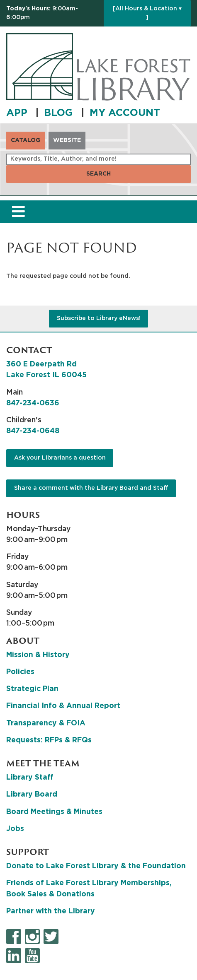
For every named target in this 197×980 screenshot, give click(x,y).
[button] (53, 13)
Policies (20, 672)
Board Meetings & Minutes (54, 812)
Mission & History (38, 655)
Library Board (32, 795)
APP (18, 113)
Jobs (15, 829)
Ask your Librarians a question (60, 458)
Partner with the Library (51, 911)
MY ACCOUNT (125, 113)
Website (67, 140)
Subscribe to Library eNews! (99, 318)
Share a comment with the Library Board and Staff (91, 488)
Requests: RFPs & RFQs (49, 740)
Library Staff (30, 778)
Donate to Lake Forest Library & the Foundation (96, 866)
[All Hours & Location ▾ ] (147, 13)
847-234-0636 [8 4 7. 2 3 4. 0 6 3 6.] (33, 403)
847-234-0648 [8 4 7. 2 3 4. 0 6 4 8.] (33, 431)
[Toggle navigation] (18, 212)
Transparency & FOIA (46, 723)
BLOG (60, 113)
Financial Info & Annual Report (63, 706)
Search (98, 174)
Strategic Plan (32, 689)
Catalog (26, 140)
